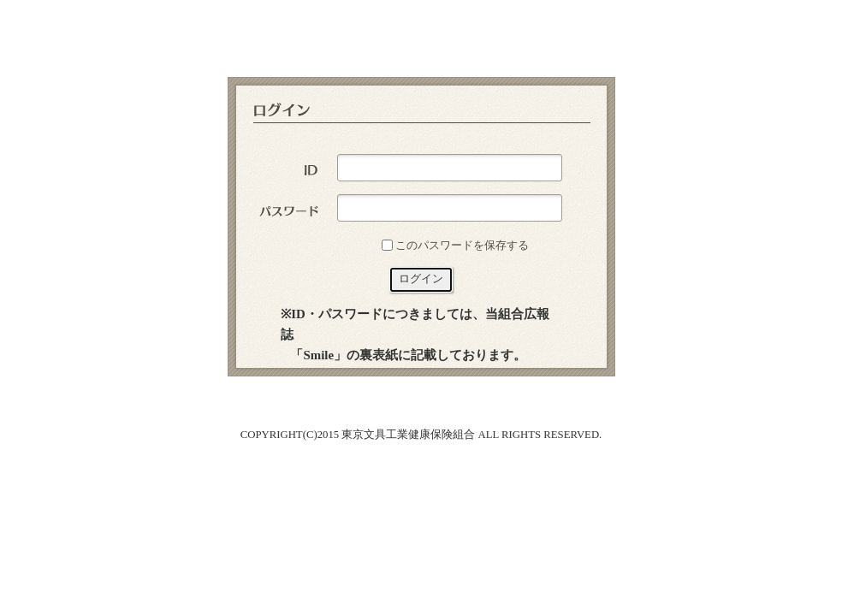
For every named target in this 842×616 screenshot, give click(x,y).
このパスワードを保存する (462, 245)
